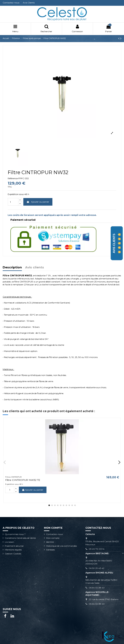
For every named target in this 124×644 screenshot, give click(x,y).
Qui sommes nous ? (15, 534)
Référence (13, 178)
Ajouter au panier (38, 202)
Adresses (50, 550)
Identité (50, 542)
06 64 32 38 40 (97, 588)
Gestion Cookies (13, 554)
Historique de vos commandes (61, 546)
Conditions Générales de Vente (20, 538)
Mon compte (53, 538)
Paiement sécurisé (14, 546)
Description (12, 267)
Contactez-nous (11, 3)
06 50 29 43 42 (96, 568)
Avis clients (35, 267)
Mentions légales (13, 550)
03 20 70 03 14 (97, 549)
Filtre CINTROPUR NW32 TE (23, 480)
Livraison (10, 542)
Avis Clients (29, 3)
